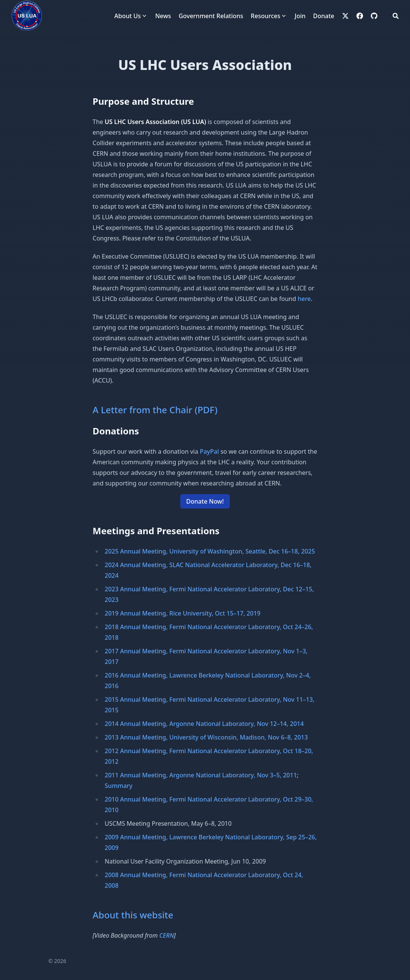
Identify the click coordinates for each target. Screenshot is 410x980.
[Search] (396, 16)
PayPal (210, 451)
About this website (133, 915)
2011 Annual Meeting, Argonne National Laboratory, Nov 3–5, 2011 (201, 775)
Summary (119, 786)
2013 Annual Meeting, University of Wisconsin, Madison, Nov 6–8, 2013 (206, 737)
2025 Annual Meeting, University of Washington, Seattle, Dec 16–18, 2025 (210, 551)
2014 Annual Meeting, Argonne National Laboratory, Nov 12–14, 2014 (204, 724)
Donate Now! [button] (205, 501)
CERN (167, 935)
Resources (266, 16)
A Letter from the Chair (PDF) (155, 410)
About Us (128, 16)
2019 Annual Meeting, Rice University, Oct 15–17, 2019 (183, 613)
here (304, 299)
